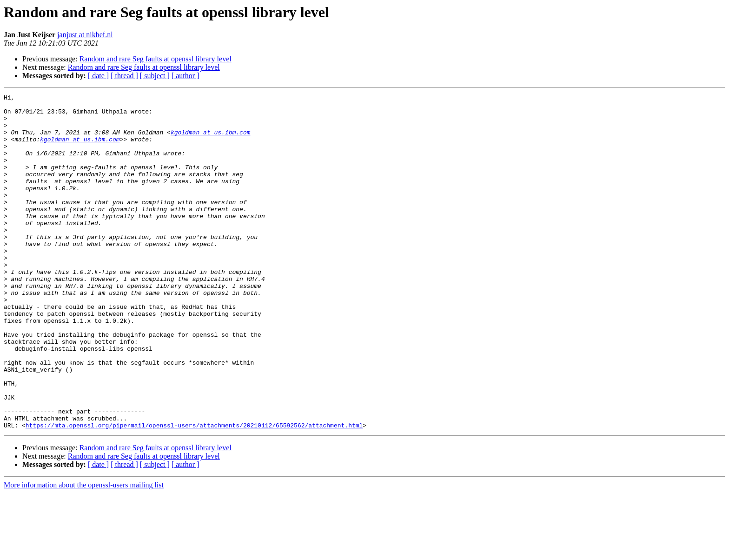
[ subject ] (155, 76)
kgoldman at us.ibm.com (211, 140)
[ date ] (98, 76)
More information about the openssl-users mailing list (84, 552)
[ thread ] (124, 76)
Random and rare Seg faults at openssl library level (156, 59)
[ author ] (186, 76)
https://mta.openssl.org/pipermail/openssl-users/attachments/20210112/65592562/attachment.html (194, 492)
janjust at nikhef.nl (85, 35)
